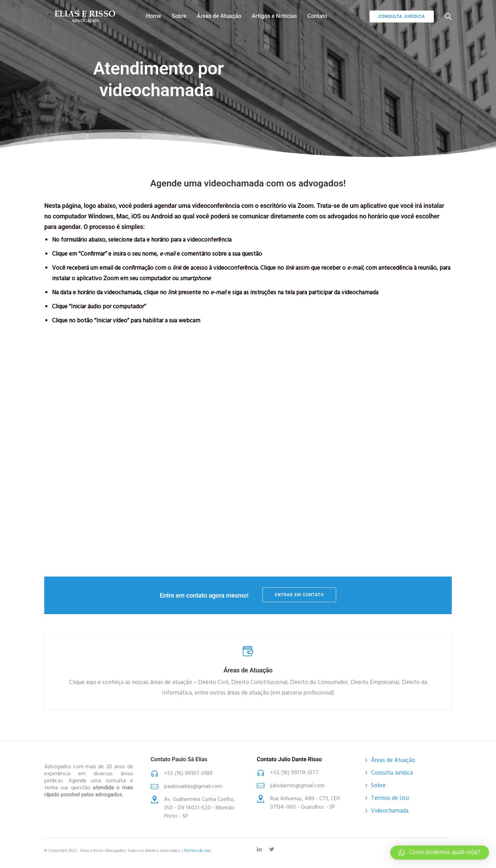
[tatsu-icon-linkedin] (260, 849)
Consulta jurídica (402, 17)
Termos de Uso (390, 798)
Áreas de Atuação (219, 16)
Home (154, 16)
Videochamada (390, 811)
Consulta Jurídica (392, 773)
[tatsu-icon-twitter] (273, 849)
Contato (317, 16)
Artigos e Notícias (274, 16)
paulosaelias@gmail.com (193, 786)
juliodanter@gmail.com (297, 785)
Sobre (179, 16)
